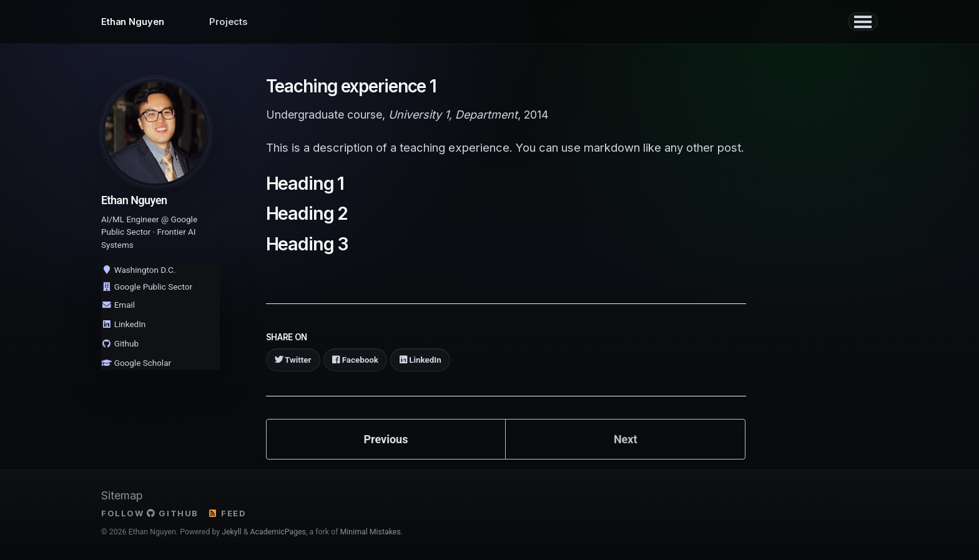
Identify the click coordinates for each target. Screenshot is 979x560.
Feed (227, 513)
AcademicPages (278, 532)
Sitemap (122, 495)
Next (626, 439)
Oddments (428, 22)
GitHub (172, 513)
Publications (353, 22)
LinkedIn (123, 324)
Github (120, 343)
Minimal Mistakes (371, 532)
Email (118, 305)
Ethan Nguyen (133, 22)
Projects (229, 22)
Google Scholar (136, 363)
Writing (286, 22)
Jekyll (232, 532)
